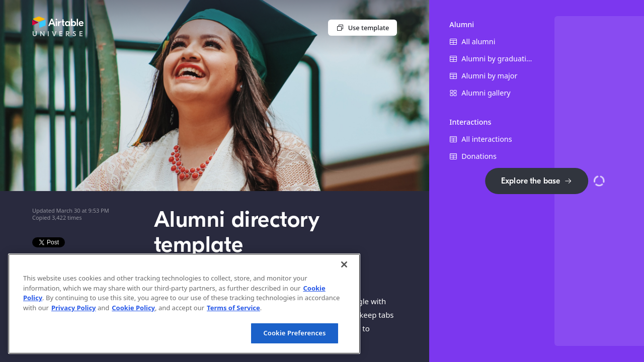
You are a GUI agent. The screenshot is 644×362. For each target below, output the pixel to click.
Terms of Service (233, 308)
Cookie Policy (133, 308)
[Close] (344, 264)
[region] (184, 304)
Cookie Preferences (294, 333)
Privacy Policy (74, 308)
